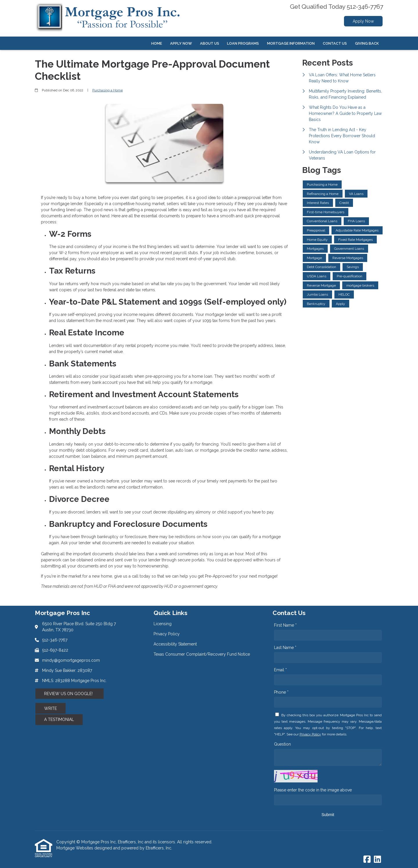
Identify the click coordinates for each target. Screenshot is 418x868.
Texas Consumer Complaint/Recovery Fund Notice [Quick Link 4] (202, 654)
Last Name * (285, 648)
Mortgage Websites (75, 848)
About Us (210, 43)
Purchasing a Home (108, 90)
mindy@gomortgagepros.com (71, 660)
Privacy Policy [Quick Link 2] (167, 634)
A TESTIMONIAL (59, 719)
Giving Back (367, 43)
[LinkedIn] (378, 860)
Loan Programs (243, 43)
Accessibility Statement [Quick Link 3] (175, 644)
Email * (280, 670)
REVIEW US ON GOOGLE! (70, 694)
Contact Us (335, 43)
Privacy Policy (310, 734)
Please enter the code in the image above (313, 790)
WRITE (51, 708)
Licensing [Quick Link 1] (163, 624)
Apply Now (363, 21)
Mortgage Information (291, 43)
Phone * (281, 692)
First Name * (285, 625)
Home (157, 43)
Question (282, 744)
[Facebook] (367, 860)
